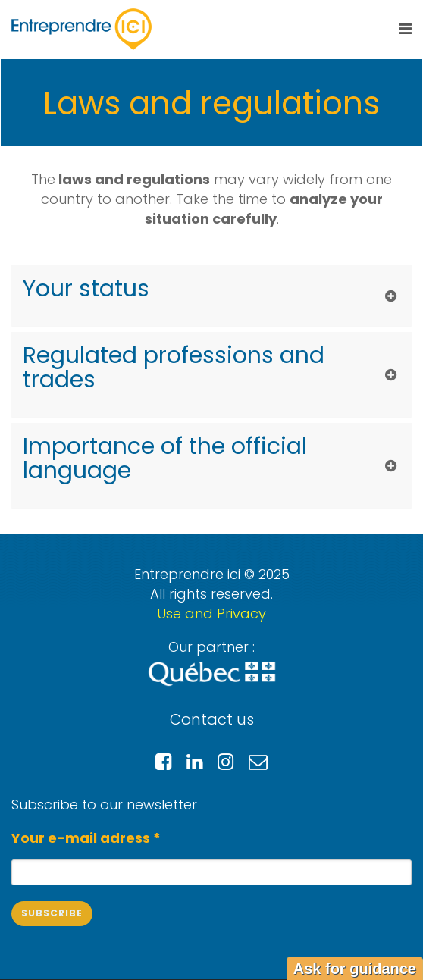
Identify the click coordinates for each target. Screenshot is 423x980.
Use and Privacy (211, 614)
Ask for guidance (355, 969)
